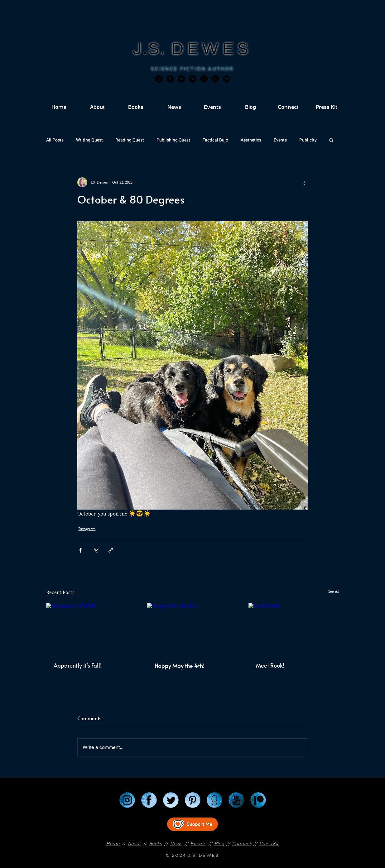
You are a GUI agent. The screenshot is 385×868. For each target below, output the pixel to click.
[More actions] (304, 182)
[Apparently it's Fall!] (91, 628)
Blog (219, 844)
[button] (331, 140)
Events (280, 140)
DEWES (212, 49)
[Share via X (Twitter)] (96, 550)
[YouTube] (236, 800)
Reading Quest (130, 140)
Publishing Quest (173, 140)
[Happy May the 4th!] (192, 629)
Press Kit (269, 844)
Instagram (87, 529)
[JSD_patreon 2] (226, 79)
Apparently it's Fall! (78, 665)
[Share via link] (111, 550)
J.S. (152, 49)
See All (334, 592)
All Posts (55, 140)
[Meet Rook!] (294, 628)
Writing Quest (89, 140)
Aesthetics (251, 140)
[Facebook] (170, 79)
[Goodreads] (204, 79)
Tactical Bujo (215, 140)
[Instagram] (159, 79)
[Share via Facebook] (80, 550)
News (176, 844)
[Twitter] (181, 79)
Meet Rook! (270, 665)
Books (156, 844)
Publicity (308, 140)
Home (113, 844)
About (134, 844)
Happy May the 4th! (180, 666)
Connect (242, 844)
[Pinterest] (193, 79)
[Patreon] (258, 800)
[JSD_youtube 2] (215, 79)
